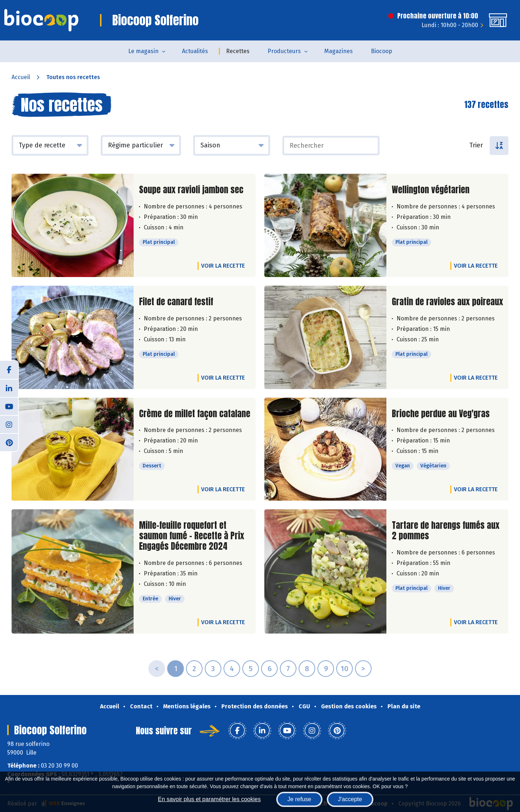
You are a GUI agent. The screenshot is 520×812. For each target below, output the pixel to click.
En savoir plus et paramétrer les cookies (209, 799)
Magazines (339, 51)
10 (344, 669)
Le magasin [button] (143, 51)
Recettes (238, 51)
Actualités (195, 51)
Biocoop (382, 51)
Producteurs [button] (284, 51)
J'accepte (350, 799)
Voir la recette (223, 266)
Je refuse (299, 799)
